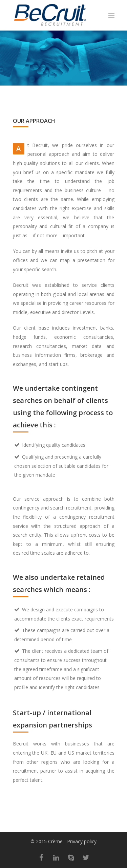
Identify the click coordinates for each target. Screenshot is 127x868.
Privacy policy (82, 841)
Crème (55, 841)
